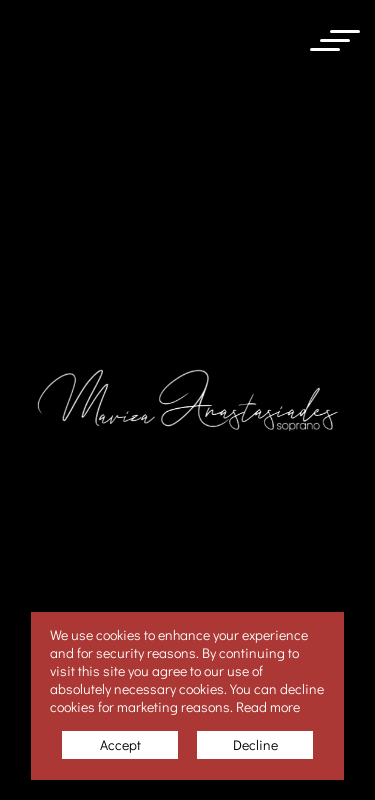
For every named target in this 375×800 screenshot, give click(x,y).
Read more (268, 706)
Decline (255, 744)
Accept (120, 744)
